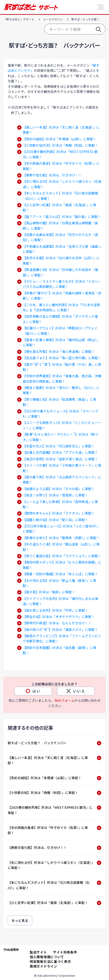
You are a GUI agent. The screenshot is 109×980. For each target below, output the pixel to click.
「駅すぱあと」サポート (19, 19)
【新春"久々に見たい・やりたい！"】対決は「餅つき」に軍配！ (60, 437)
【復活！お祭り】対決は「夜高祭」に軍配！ (55, 495)
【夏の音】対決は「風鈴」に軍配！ (49, 592)
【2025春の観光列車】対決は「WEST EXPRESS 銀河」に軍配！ (60, 154)
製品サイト (38, 952)
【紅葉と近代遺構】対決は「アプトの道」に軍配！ (60, 452)
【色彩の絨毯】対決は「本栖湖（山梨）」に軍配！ (60, 139)
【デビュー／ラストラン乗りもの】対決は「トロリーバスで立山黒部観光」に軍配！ (62, 284)
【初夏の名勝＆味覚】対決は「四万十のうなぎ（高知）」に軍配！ (60, 237)
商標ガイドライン (44, 966)
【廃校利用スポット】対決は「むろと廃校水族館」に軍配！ (62, 565)
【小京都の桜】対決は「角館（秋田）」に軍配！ (43, 793)
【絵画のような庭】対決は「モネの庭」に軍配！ (59, 489)
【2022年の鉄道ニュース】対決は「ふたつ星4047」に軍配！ (61, 529)
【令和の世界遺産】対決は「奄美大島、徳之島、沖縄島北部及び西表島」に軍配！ (62, 378)
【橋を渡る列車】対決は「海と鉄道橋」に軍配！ (59, 351)
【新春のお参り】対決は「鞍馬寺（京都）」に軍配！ (61, 538)
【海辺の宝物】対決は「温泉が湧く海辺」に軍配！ (60, 459)
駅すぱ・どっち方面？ (85, 19)
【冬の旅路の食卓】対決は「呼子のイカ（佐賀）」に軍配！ (61, 166)
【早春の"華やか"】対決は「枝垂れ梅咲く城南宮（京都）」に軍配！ (62, 296)
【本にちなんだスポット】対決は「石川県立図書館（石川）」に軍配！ (60, 196)
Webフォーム (64, 700)
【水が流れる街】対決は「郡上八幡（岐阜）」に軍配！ (60, 583)
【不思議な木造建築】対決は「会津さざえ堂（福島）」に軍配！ (62, 249)
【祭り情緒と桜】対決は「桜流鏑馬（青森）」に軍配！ (60, 402)
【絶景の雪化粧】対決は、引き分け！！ (52, 175)
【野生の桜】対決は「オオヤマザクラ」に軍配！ (59, 617)
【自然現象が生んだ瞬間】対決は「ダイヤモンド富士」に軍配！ (60, 319)
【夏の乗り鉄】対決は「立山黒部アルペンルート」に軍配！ (62, 480)
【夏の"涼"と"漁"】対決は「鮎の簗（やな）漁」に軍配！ (62, 367)
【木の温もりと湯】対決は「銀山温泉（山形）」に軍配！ (61, 547)
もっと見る (20, 920)
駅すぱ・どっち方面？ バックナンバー (37, 743)
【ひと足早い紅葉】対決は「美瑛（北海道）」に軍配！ (60, 207)
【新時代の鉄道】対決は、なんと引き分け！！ (57, 623)
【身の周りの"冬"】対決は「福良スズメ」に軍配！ (60, 629)
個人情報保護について (47, 957)
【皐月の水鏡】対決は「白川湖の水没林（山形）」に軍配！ (61, 260)
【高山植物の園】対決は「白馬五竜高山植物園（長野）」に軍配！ (60, 225)
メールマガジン (53, 19)
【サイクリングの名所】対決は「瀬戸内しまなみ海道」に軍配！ (60, 601)
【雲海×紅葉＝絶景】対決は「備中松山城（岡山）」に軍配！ (61, 342)
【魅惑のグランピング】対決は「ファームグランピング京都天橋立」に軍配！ (62, 638)
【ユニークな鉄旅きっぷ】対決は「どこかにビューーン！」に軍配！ (62, 425)
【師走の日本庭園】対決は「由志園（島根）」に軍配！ (60, 650)
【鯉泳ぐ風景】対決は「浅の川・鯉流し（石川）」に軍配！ (61, 390)
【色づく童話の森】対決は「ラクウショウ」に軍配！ (62, 556)
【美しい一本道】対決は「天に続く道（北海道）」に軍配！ (61, 130)
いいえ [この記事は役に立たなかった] (79, 691)
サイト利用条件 (65, 952)
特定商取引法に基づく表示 (50, 961)
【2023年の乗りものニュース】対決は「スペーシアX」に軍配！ (61, 414)
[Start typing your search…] (75, 29)
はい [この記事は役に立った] (36, 691)
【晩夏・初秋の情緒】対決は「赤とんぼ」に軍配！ (60, 574)
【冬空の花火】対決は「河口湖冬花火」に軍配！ (59, 446)
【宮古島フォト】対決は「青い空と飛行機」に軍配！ (62, 358)
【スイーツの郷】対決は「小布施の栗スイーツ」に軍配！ (62, 468)
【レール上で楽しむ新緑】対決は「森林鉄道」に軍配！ (60, 504)
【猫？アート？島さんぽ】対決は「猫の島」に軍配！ (62, 217)
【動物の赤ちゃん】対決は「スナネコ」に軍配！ (59, 513)
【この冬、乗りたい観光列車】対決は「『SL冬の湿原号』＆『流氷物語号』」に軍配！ (61, 307)
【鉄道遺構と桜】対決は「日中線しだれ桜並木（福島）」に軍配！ (60, 272)
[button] (100, 7)
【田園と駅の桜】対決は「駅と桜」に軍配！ (55, 520)
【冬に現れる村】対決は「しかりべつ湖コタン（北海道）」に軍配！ (62, 184)
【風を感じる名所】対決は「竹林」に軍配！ (55, 610)
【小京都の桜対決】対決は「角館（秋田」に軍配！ (60, 145)
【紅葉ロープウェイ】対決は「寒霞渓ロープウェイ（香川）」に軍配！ (60, 331)
